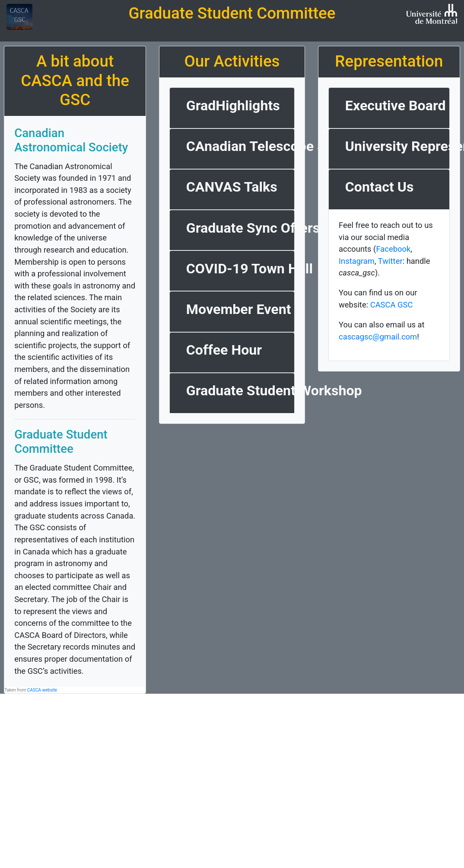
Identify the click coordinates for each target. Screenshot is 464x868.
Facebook (393, 249)
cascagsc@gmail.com (378, 337)
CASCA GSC (392, 305)
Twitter (390, 261)
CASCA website (42, 690)
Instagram (357, 261)
